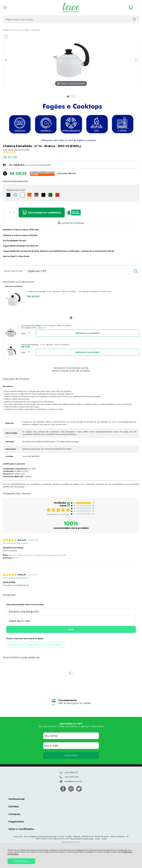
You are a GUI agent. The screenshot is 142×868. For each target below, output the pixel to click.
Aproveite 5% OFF (71, 724)
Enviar (71, 629)
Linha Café (24, 30)
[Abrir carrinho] (133, 8)
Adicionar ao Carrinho (42, 213)
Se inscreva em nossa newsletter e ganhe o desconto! (71, 726)
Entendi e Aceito (21, 861)
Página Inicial (9, 30)
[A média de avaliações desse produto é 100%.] (10, 152)
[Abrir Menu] (5, 8)
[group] (71, 702)
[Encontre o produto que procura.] (134, 19)
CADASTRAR (71, 755)
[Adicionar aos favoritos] (6, 37)
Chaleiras (36, 30)
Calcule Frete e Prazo (13, 271)
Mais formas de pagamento (15, 181)
